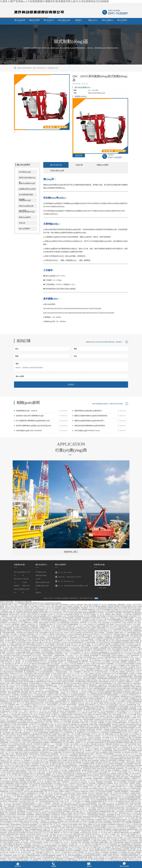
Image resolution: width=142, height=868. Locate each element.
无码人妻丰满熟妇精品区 (42, 777)
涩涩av (115, 749)
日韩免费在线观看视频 (81, 857)
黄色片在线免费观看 (124, 749)
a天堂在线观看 (129, 764)
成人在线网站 (75, 744)
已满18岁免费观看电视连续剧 (77, 759)
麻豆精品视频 (132, 633)
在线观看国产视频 (110, 692)
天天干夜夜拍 (59, 790)
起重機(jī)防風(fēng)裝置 (27, 189)
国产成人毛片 (45, 698)
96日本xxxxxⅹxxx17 (8, 854)
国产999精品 (79, 757)
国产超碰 (54, 828)
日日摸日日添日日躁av (12, 665)
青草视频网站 (119, 764)
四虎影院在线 (16, 774)
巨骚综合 (113, 618)
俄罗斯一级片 (6, 646)
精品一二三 (101, 665)
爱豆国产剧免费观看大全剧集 (14, 682)
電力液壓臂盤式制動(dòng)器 (26, 195)
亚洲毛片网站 (17, 818)
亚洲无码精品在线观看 (54, 637)
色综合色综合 (110, 613)
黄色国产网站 (67, 810)
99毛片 (128, 656)
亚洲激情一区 (77, 861)
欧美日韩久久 (107, 785)
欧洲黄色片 (125, 793)
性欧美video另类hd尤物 (60, 719)
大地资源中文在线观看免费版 (20, 857)
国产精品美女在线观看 (87, 698)
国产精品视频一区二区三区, (121, 715)
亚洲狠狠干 (107, 795)
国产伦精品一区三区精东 (75, 657)
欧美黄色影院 (31, 634)
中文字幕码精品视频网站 (49, 846)
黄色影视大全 (102, 677)
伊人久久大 (111, 797)
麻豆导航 (129, 816)
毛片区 (48, 715)
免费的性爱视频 (23, 747)
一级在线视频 (103, 647)
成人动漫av (85, 851)
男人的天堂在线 (83, 838)
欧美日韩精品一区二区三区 (16, 667)
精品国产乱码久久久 (43, 826)
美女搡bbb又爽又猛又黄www (129, 780)
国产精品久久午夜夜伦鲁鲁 (81, 641)
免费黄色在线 (6, 711)
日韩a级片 (77, 606)
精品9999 (76, 813)
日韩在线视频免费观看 (38, 697)
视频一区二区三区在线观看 (15, 657)
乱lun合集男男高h (34, 752)
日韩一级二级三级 (88, 849)
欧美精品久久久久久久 (17, 674)
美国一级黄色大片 (65, 695)
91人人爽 (81, 670)
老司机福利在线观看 (44, 674)
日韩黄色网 (78, 618)
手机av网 (32, 711)
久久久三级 (52, 628)
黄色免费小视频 (128, 742)
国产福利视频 (85, 706)
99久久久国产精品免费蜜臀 (130, 646)
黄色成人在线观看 (32, 780)
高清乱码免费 (31, 834)
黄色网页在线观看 (110, 731)
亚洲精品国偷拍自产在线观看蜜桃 (13, 672)
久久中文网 (10, 829)
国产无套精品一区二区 (47, 854)
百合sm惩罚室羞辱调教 (126, 669)
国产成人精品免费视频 (84, 839)
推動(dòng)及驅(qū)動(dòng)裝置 (26, 207)
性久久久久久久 (83, 611)
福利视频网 (53, 762)
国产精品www (97, 834)
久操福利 (108, 723)
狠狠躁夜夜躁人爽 (19, 831)
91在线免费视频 (111, 708)
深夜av (33, 608)
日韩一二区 (70, 734)
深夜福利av (103, 815)
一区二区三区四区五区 (113, 746)
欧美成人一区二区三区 (30, 756)
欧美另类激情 (61, 849)
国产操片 (57, 795)
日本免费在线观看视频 (43, 831)
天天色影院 (38, 654)
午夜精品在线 (5, 636)
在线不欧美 (7, 656)
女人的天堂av (64, 854)
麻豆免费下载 (104, 728)
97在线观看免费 (75, 649)
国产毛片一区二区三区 (45, 844)
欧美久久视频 (85, 798)
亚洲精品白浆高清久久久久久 (126, 790)
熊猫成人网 (128, 842)
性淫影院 (64, 815)
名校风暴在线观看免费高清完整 (23, 629)
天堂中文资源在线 (109, 806)
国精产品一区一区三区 (86, 749)
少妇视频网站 (77, 672)
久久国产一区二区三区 (32, 790)
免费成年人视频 (110, 615)
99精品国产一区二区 (115, 700)
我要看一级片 (4, 606)
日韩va (63, 651)
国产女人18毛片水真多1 (121, 783)
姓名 (17, 349)
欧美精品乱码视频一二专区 (64, 672)
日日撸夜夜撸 (64, 605)
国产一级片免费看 (28, 654)
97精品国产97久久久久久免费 (76, 636)
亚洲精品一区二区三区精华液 (69, 693)
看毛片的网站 (4, 779)
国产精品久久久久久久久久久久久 (36, 788)
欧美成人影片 (48, 657)
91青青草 (50, 847)
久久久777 (131, 713)
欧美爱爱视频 (63, 621)
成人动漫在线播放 (100, 828)
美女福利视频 (52, 806)
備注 (17, 364)
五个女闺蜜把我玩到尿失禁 (15, 700)
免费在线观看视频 (21, 772)
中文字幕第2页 (22, 793)
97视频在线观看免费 (74, 770)
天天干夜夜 (61, 828)
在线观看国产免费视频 (100, 826)
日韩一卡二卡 (133, 772)
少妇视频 (73, 754)
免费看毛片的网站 (118, 779)
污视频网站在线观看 (89, 764)
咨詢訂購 (86, 156)
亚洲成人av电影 (100, 770)
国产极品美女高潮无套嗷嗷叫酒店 (40, 664)
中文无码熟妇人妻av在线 (10, 733)
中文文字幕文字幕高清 (37, 849)
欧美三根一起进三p (84, 703)
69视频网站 (22, 780)
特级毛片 (26, 649)
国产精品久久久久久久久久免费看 (100, 662)
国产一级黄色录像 (9, 806)
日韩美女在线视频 (60, 738)
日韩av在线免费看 (57, 606)
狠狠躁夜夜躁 (138, 846)
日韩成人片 (85, 687)
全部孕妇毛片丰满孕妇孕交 (53, 729)
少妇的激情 (42, 715)
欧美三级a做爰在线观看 (72, 821)
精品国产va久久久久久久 (80, 810)
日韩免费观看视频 (73, 662)
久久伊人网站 (63, 770)
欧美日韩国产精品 (129, 759)
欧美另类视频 (15, 785)
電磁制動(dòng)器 (25, 200)
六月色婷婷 (69, 813)
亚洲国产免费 (132, 675)
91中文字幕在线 (7, 823)
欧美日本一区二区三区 (18, 769)
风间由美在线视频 (135, 803)
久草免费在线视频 (111, 706)
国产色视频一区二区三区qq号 (120, 610)
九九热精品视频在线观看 (23, 652)
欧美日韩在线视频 (96, 654)
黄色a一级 (48, 764)
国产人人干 (3, 759)
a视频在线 (7, 724)
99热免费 (63, 839)
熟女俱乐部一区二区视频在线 (88, 693)
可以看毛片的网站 (123, 706)
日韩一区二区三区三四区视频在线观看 (81, 746)
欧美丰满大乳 (82, 688)
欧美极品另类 (28, 611)
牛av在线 (7, 764)
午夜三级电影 (42, 693)
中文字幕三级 (102, 838)
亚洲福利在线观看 (18, 821)
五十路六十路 (14, 803)
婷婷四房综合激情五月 (100, 797)
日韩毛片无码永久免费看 (93, 626)
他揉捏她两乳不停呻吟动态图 (91, 618)
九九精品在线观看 (90, 642)
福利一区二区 (65, 639)
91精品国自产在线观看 (61, 726)
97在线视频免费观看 (69, 808)
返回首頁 (18, 866)
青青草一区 (34, 690)
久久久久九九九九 (111, 628)
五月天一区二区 (115, 739)
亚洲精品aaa (34, 669)
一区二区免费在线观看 (65, 687)
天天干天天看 (76, 847)
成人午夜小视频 (133, 820)
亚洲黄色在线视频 (122, 710)
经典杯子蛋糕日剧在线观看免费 (90, 728)
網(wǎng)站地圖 (123, 5)
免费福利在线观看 (6, 716)
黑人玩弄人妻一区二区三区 (73, 644)
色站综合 (65, 838)
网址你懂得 (33, 649)
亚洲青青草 (29, 706)
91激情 (110, 856)
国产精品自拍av (59, 793)
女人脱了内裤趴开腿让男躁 (76, 834)
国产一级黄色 (5, 767)
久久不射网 (41, 701)
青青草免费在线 (91, 669)
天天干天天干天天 (69, 652)
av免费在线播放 (84, 765)
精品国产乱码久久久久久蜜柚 (124, 805)
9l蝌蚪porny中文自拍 (94, 824)
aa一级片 (15, 605)
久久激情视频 (38, 695)
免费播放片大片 (57, 618)
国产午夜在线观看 (23, 693)
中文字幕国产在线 (72, 846)
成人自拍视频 (27, 619)
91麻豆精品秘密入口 (37, 631)
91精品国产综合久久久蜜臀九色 (92, 683)
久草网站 (35, 623)
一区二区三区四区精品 (62, 718)
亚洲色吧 (12, 649)
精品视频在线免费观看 (78, 695)
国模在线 (111, 606)
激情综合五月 (11, 654)
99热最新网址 (60, 780)
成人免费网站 (34, 606)
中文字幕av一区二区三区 (121, 719)
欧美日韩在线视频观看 (40, 616)
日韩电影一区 (124, 644)
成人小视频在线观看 (63, 623)
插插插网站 (85, 608)
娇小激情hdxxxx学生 (68, 757)
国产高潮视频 (48, 669)
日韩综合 (7, 757)
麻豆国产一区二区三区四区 (24, 662)
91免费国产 (88, 751)
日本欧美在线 (75, 623)
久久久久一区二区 (124, 659)
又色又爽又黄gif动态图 (127, 847)
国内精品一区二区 (79, 669)
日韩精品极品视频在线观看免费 (106, 678)
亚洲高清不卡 (123, 721)
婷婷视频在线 (63, 751)
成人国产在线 (62, 659)
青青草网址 (93, 783)
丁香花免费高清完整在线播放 (70, 788)
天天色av (12, 792)
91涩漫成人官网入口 (124, 628)
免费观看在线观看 (41, 682)
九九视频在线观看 (130, 836)
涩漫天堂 (12, 770)
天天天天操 (133, 706)
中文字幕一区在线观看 (22, 685)
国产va (79, 815)
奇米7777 (125, 787)
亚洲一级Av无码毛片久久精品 (24, 713)
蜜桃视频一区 (82, 664)
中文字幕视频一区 (60, 641)
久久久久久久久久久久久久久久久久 (11, 777)
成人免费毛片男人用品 (110, 660)
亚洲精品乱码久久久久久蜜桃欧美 (131, 697)
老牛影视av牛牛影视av (119, 762)
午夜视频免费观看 (45, 626)
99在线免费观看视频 (105, 726)
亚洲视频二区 (122, 656)
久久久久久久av (112, 826)
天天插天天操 (48, 642)
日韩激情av (66, 637)
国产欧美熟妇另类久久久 (29, 774)
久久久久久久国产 (75, 647)
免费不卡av (39, 670)
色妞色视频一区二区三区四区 (10, 847)
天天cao (51, 613)
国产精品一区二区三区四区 (25, 677)
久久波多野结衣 (11, 815)
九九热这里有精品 (56, 631)
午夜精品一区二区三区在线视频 (85, 742)
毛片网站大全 (55, 715)
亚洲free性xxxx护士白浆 (56, 633)
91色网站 (104, 856)
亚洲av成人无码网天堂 (119, 724)
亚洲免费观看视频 (50, 849)
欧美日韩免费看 (94, 846)
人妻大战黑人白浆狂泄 (90, 757)
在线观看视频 (101, 690)
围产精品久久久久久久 (60, 657)
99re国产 (39, 678)
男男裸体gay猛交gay (120, 634)
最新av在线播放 (44, 623)
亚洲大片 (73, 639)
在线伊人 (138, 759)
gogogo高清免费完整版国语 (75, 642)
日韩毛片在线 (12, 811)
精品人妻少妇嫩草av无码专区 (95, 788)
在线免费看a (118, 613)
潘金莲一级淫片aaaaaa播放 (35, 642)
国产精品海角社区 (107, 634)
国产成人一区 (21, 729)
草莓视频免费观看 (73, 624)
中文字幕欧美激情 (97, 844)
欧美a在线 (127, 718)
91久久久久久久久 (128, 733)
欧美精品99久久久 (31, 779)
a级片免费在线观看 (7, 703)
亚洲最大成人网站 (113, 747)
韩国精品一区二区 (126, 711)
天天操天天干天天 (82, 859)
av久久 (139, 692)
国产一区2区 (109, 788)
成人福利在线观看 (48, 795)
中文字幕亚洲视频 (66, 721)
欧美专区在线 (11, 772)
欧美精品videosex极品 (54, 682)
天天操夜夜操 (87, 769)
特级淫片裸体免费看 (115, 752)
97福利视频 (53, 798)
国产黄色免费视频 (129, 664)
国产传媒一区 (15, 634)
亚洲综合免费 (69, 615)
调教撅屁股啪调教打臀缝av (108, 811)
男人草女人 (93, 836)
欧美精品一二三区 (131, 716)
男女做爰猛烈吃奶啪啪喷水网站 (115, 808)
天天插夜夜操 (112, 687)
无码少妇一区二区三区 (38, 665)
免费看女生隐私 (54, 733)
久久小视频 (93, 841)
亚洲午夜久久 (36, 651)
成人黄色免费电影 (56, 826)
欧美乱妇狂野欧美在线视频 (33, 751)
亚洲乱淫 (54, 716)
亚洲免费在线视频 (97, 801)
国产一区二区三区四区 (27, 731)
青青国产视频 (93, 724)
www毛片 (40, 710)
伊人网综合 (129, 806)
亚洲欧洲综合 (137, 615)
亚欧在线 (26, 842)
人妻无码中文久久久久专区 (18, 742)
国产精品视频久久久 (63, 649)
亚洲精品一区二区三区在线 (96, 692)
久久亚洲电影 (23, 721)
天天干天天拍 (66, 631)
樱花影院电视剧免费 (89, 613)
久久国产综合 (14, 636)
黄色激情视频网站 (39, 610)
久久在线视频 (114, 728)
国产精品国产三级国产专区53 (98, 621)
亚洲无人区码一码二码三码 (41, 741)
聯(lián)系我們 (124, 866)
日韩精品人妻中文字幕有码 (64, 626)
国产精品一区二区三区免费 (11, 731)
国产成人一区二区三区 (61, 756)
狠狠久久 (16, 762)
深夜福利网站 (60, 859)
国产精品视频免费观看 (114, 619)
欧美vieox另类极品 (45, 828)
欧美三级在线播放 (11, 813)
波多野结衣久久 (62, 806)
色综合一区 (101, 847)
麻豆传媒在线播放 (116, 646)
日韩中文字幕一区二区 (7, 685)
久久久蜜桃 (86, 619)
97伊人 (29, 742)
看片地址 (134, 741)
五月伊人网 (73, 664)
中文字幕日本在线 (16, 610)
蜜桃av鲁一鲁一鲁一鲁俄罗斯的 (116, 738)
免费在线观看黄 (135, 641)
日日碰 (43, 851)
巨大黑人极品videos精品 (35, 708)
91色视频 (128, 701)
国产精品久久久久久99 (40, 662)
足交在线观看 (37, 859)
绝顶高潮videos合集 (77, 779)
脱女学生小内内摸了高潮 (36, 692)
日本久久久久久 (64, 754)
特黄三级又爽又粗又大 (116, 685)
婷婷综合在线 (54, 751)
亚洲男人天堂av (61, 628)
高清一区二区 (84, 811)
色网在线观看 (125, 636)
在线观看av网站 (43, 659)
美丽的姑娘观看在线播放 (61, 647)
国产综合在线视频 (131, 744)
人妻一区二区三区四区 (109, 710)
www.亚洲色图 (52, 711)
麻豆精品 (100, 769)
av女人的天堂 (119, 664)
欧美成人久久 (58, 857)
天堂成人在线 (92, 690)
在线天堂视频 (94, 842)
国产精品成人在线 (58, 805)
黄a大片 (84, 815)
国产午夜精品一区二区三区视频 (119, 698)
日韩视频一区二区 (127, 770)
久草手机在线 (50, 765)
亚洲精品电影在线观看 (31, 647)
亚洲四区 (6, 649)
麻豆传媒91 (76, 721)
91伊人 (89, 664)
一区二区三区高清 (9, 626)
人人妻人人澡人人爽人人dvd (122, 788)
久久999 (98, 629)
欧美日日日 (6, 610)
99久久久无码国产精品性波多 (43, 713)
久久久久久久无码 (131, 637)
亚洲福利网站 (16, 624)
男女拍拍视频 (102, 713)
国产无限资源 (101, 708)
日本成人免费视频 (6, 800)
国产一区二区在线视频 (53, 610)
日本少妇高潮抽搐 (83, 724)
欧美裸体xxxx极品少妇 (18, 646)
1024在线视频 (62, 846)
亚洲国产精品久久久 (121, 633)
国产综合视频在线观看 (115, 647)
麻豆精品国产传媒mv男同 (13, 618)
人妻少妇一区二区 (104, 857)
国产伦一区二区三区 (109, 801)
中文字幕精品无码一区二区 (84, 697)
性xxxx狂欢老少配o (56, 677)
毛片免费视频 (86, 801)
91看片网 (8, 624)
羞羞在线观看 (122, 626)
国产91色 (108, 721)
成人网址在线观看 (21, 641)
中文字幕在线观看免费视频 (131, 693)
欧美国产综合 (107, 762)
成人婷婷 (72, 844)
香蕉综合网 (99, 762)
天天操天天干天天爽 (48, 859)
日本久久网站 (62, 705)
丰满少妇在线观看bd (106, 775)
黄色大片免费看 (63, 760)
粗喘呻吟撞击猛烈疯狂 (34, 856)
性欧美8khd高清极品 (110, 703)
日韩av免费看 (11, 631)
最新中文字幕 (93, 713)
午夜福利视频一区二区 (89, 734)
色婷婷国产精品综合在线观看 (104, 719)
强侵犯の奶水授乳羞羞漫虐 (8, 723)
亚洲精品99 (81, 733)
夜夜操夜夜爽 (102, 608)
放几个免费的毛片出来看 (51, 695)
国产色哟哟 (121, 701)
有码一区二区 (88, 777)
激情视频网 (119, 742)
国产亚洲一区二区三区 (22, 664)
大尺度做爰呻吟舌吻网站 (120, 723)
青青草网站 (28, 844)
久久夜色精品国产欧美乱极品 (92, 856)
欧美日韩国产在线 (119, 775)
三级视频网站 (108, 637)
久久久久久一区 (112, 803)
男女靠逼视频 (111, 611)
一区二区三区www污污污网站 (62, 723)
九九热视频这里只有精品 (120, 726)
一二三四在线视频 (57, 744)
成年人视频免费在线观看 (134, 634)
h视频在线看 (137, 683)
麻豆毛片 (11, 637)
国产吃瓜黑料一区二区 (90, 818)
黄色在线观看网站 (119, 637)
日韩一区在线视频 (80, 685)
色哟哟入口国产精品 (95, 674)
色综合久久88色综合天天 (72, 780)
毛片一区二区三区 (60, 685)
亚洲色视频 (66, 811)
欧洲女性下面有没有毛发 (86, 829)
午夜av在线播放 (80, 716)
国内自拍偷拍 (131, 762)
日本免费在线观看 (26, 656)
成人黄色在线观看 (76, 683)
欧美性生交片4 (71, 839)
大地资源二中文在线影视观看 (69, 610)
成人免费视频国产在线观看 (126, 660)
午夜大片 (73, 633)
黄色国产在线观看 (38, 611)
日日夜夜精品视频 (105, 656)
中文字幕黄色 (32, 747)
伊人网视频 (51, 634)
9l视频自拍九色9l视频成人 (43, 815)
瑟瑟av (44, 654)
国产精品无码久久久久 (76, 678)
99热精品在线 (68, 731)
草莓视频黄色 (56, 639)
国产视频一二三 (57, 747)
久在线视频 (117, 636)
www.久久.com (7, 780)
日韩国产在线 (131, 851)
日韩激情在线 (34, 626)
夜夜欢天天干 (17, 856)
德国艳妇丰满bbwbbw (78, 701)
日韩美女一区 (89, 800)
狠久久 (54, 708)
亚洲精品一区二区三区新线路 (26, 736)
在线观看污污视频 (9, 728)
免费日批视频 (83, 756)
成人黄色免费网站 (63, 749)
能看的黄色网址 (34, 754)
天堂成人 (67, 633)
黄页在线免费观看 (70, 711)
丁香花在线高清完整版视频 (75, 616)
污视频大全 (28, 764)
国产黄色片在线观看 (62, 678)
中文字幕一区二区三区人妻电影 (34, 657)
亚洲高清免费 (102, 774)
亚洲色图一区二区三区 (90, 787)
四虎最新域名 (8, 856)
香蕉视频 (122, 680)
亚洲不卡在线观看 (8, 846)
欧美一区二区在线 (132, 813)
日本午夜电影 (74, 749)
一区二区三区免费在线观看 (116, 621)
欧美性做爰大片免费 (31, 674)
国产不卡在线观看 (33, 621)
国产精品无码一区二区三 (42, 677)
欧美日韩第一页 (136, 752)
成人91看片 (94, 723)
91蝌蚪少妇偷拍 (18, 647)
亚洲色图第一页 (86, 660)
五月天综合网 (18, 756)
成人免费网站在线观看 (8, 808)
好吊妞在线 (40, 675)
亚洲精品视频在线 (16, 824)
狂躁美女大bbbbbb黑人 (120, 751)
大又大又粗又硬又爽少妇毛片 (45, 728)
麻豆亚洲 (112, 820)
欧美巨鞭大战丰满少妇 (27, 836)
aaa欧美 (124, 623)
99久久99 (84, 690)
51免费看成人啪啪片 (53, 693)
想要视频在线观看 (47, 619)
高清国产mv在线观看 (112, 644)
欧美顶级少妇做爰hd (46, 688)
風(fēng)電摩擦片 (25, 229)
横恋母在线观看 (72, 705)
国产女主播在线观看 (109, 769)
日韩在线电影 (129, 811)
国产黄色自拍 (131, 672)
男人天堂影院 (44, 613)
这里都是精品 (93, 611)
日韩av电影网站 (36, 749)
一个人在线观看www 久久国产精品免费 (56, 690)
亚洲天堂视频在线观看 (121, 616)
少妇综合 (114, 656)
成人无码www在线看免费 (45, 779)
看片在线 (5, 811)
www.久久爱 (83, 624)
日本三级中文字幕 (49, 608)
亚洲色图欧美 (108, 749)
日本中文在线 (127, 624)
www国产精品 (83, 760)
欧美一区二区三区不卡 (76, 677)
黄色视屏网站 (108, 829)
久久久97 (99, 718)
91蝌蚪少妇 (9, 710)
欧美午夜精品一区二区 (103, 861)
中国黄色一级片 (107, 715)
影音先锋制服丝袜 (92, 682)
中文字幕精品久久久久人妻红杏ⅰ (80, 654)
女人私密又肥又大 (73, 621)
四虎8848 (90, 775)
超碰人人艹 (74, 797)
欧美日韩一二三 (128, 831)
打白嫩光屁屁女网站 (67, 715)
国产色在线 (30, 833)
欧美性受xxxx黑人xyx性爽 (114, 838)
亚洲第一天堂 (130, 680)
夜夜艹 (134, 692)
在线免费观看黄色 (110, 777)
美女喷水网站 (90, 828)
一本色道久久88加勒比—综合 (96, 738)
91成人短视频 (103, 772)
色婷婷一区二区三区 (112, 665)
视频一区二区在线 (56, 787)
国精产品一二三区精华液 (35, 721)
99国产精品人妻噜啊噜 (89, 718)
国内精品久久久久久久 (118, 795)
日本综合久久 (105, 618)
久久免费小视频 (100, 641)
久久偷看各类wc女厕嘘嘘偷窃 (99, 652)
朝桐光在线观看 (46, 839)
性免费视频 (18, 828)
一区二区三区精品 (130, 818)
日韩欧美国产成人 (81, 741)
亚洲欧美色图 (119, 718)
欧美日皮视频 (35, 762)
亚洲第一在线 (35, 854)
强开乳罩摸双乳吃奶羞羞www (28, 803)
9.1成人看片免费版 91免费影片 (126, 618)
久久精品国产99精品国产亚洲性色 (105, 639)
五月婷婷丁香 (18, 842)
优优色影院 (43, 754)
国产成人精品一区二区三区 (109, 701)
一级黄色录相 (56, 803)
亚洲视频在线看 (132, 705)
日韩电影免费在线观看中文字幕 (49, 801)
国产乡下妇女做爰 (14, 861)
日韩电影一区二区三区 (46, 793)
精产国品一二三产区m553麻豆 (90, 780)
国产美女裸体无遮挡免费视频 (31, 618)
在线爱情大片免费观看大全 (126, 682)
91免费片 (131, 787)
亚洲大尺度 (64, 759)
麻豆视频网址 (133, 736)
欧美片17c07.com (77, 675)
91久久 (38, 851)
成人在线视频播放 (53, 754)
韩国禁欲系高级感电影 (100, 649)
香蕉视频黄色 (114, 852)
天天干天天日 (80, 639)
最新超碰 (87, 656)
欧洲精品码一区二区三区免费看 (48, 687)
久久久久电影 (4, 698)
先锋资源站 (4, 692)
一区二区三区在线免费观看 (31, 637)
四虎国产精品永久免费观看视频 (75, 828)
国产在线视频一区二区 (7, 787)
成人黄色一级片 (56, 782)
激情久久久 (136, 769)
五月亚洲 (69, 641)
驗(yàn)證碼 (20, 376)
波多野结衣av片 (112, 713)
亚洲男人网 (19, 613)
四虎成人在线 (94, 798)
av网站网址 (20, 751)
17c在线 (50, 660)
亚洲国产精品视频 (115, 846)
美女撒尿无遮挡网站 (117, 690)
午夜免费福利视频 (122, 731)
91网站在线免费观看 (68, 772)
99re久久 (58, 852)
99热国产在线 (53, 769)
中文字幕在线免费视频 (66, 669)
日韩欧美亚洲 (122, 816)
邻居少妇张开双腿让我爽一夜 (68, 739)
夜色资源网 (138, 785)
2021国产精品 (114, 680)
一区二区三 (6, 803)
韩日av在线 (114, 626)
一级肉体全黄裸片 (47, 656)
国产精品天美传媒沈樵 (31, 687)
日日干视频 (43, 824)
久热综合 (32, 820)
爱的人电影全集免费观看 (31, 613)
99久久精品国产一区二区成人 (60, 664)
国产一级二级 (84, 606)
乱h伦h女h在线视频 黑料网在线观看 (130, 798)
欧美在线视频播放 (116, 642)
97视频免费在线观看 (52, 665)
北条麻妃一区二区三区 (97, 615)
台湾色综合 (110, 616)
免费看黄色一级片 (55, 698)
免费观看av (127, 779)
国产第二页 (111, 851)
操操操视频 (124, 854)
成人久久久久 (62, 769)
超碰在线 (55, 764)
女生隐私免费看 (122, 713)
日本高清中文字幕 (108, 718)
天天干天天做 (78, 719)
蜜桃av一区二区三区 (103, 787)
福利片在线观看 (127, 629)
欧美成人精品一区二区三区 (90, 644)
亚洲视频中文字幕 (124, 665)
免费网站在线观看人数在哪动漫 (67, 629)
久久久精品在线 (124, 747)
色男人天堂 (47, 710)
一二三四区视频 (23, 605)
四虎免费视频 (23, 621)
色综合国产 (65, 844)
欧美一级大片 (71, 741)
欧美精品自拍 (27, 697)
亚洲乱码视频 (8, 844)
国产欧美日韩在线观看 (44, 639)
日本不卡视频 (85, 836)
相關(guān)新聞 (102, 165)
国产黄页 (34, 615)
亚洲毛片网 (38, 833)
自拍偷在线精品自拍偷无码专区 (35, 703)
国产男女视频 (66, 779)
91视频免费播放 (91, 708)
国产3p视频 (10, 756)
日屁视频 (47, 820)
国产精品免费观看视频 (105, 693)
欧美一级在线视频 (84, 842)
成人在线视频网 (14, 698)
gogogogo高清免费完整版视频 (92, 816)
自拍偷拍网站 (7, 678)
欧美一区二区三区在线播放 (76, 806)
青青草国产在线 (134, 703)
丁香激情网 (117, 792)
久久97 (83, 747)
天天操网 (97, 701)
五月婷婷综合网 (128, 685)
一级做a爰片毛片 (103, 685)
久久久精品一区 (108, 636)
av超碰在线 (18, 644)
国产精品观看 (22, 678)
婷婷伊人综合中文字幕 (7, 828)
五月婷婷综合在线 (86, 833)
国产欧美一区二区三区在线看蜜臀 (111, 629)
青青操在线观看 (7, 628)
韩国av (73, 631)
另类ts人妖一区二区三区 (49, 629)
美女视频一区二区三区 (116, 670)
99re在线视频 (83, 610)
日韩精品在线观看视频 (11, 788)
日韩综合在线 (135, 665)
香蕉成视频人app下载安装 (121, 651)
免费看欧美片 (92, 610)
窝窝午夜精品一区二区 (112, 734)
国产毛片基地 (138, 806)
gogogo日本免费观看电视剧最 (107, 657)
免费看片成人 (39, 820)
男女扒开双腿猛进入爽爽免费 (98, 606)
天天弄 (53, 626)
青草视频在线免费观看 (45, 647)
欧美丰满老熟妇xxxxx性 (109, 683)
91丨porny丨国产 (78, 656)
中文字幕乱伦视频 (61, 728)
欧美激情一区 (78, 615)
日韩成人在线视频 (33, 641)
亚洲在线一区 (14, 839)
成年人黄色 (121, 767)
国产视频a (79, 818)
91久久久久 (70, 674)
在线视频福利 (8, 629)
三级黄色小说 (66, 698)
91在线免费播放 (73, 756)
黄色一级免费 (92, 628)
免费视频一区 (73, 838)
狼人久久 (121, 654)
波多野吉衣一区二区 (15, 697)
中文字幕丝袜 (26, 631)
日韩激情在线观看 (93, 815)
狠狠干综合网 (83, 824)
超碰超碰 (68, 777)
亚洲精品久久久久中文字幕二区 (32, 775)
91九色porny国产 (16, 726)
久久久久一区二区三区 (46, 757)
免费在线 (20, 797)
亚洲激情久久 (28, 760)
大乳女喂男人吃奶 (21, 633)
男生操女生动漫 (14, 615)
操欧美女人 (83, 813)
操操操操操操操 (47, 808)
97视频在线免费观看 (57, 683)
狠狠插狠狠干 (120, 769)
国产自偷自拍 (31, 678)
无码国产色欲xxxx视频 (46, 726)
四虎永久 (110, 688)
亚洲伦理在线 (68, 774)
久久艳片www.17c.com (104, 756)
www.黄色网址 (88, 779)
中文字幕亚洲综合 (20, 718)
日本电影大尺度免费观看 (49, 736)
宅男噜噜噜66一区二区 (102, 698)
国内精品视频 (21, 815)
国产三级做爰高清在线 (85, 797)
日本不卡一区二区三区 (84, 711)
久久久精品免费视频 (124, 844)
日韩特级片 (79, 710)
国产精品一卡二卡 (53, 700)
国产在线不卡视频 (112, 831)
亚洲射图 (107, 729)
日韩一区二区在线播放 (37, 680)
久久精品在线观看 (34, 683)
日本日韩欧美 (25, 701)
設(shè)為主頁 (113, 5)
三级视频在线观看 (59, 656)
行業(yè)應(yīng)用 (57, 171)
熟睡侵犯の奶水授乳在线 (74, 816)
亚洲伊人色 (45, 751)
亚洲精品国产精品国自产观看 (101, 675)
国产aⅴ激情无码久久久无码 (73, 764)
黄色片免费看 (21, 813)
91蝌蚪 (98, 669)
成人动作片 (46, 678)
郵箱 (17, 356)
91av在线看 (129, 769)
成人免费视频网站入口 (31, 672)
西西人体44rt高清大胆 (60, 660)
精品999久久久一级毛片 (127, 785)
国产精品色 (88, 834)
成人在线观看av (106, 765)
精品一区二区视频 (95, 765)
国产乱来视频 (133, 710)
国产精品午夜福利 (135, 757)
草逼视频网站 (67, 767)
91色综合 (21, 675)
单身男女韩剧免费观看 (122, 641)
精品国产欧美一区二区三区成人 (30, 823)
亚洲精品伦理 (56, 815)
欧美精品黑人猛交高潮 (129, 857)
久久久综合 (115, 785)
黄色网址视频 (101, 628)
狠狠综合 (61, 764)
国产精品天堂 (71, 628)
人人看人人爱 (76, 706)
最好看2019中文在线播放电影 (131, 700)
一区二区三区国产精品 (101, 759)
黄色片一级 (13, 820)
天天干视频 (98, 785)
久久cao (83, 803)
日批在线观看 (60, 644)
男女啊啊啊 (63, 700)
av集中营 (47, 631)
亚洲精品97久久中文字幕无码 (63, 670)
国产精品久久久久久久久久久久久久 (125, 652)
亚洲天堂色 (7, 726)
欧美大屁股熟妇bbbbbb (119, 649)
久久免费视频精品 (70, 859)
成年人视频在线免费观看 (42, 816)
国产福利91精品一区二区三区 (103, 651)
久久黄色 (33, 705)
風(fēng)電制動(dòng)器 (27, 212)
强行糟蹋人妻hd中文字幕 (129, 608)
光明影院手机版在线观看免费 (35, 729)
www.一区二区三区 (82, 790)
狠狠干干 (106, 820)
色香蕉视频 (135, 688)
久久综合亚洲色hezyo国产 (24, 806)
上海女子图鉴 (115, 662)
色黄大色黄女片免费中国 (8, 613)
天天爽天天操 (106, 674)
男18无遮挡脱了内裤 (69, 752)
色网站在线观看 (47, 719)
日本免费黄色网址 (41, 800)
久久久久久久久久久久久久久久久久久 (51, 706)
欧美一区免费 (84, 721)
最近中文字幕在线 (130, 767)
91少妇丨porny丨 (134, 657)
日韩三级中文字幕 (11, 736)
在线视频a (46, 742)
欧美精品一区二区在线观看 (41, 798)
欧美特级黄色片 (79, 715)
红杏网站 (48, 782)
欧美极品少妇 (99, 670)
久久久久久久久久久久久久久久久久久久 (74, 823)
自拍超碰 (18, 728)
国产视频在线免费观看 (111, 695)
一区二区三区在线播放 (120, 782)
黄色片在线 (117, 608)
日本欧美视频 (58, 652)
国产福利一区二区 (57, 710)
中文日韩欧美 (129, 654)
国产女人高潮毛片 (9, 651)
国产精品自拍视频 (126, 606)
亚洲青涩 (36, 706)
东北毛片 (72, 726)
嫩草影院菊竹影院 (29, 670)
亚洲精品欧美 (92, 838)
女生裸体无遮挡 (10, 641)
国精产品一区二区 (121, 639)
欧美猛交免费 (80, 752)
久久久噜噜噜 (36, 839)
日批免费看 (126, 849)
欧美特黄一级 (132, 623)
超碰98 (10, 818)
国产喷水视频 (15, 782)
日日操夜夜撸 (34, 739)
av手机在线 (135, 824)
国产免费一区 (67, 847)
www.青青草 (57, 779)
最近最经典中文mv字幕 (97, 659)
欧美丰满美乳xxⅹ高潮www (32, 821)
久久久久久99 (106, 736)
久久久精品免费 (127, 823)
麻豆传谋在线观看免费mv (70, 765)
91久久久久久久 (42, 705)
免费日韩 (14, 678)
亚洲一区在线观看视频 (117, 842)
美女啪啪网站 (74, 637)
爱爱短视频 (104, 767)
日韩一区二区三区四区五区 (46, 780)
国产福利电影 (34, 785)
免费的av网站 (41, 747)
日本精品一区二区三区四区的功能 (40, 787)
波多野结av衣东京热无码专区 (125, 611)
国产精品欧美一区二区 (92, 716)
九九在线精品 (17, 741)
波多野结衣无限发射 (22, 683)
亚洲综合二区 (94, 792)
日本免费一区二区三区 (99, 605)
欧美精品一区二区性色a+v (63, 800)
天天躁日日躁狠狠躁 (97, 637)
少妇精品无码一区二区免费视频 (37, 624)
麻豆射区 (79, 769)
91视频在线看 (28, 719)
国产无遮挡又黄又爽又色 (46, 785)
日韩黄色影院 (32, 826)
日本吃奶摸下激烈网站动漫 (87, 729)
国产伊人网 (127, 756)
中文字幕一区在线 (25, 615)
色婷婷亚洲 (49, 851)
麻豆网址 (15, 780)
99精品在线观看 (52, 705)
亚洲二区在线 (33, 693)
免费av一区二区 (48, 829)
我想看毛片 (23, 834)
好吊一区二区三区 (19, 703)
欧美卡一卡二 (92, 756)
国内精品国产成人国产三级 (104, 793)
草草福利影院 (101, 808)
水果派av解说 (12, 677)
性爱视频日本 (134, 698)
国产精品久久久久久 (21, 708)
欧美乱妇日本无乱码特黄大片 (92, 634)
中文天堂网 (130, 729)
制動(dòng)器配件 (25, 217)
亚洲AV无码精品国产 (25, 733)
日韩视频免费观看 (24, 669)
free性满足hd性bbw (130, 670)
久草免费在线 (16, 739)
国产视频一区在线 (136, 715)
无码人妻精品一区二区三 (61, 783)
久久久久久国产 (97, 646)
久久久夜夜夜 (78, 849)
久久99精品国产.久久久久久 (11, 836)
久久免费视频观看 (77, 777)
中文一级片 (38, 795)
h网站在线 (33, 701)
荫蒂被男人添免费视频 (108, 824)
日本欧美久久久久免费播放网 (96, 624)
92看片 (109, 649)
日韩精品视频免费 (110, 790)
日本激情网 (120, 811)
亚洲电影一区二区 (62, 856)
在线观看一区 (19, 846)
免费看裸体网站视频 (32, 810)
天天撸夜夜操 (16, 695)
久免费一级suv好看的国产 (24, 651)
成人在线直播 (126, 752)
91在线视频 (97, 667)
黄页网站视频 (126, 688)
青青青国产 (100, 729)
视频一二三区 (18, 619)
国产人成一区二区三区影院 (131, 861)
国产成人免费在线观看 (90, 677)
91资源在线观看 (27, 741)
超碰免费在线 (135, 656)
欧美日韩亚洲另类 (103, 672)
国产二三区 (77, 747)
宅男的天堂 (107, 642)
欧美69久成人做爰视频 (70, 724)
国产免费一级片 (84, 662)
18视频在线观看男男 (56, 742)
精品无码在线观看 (69, 680)
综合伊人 (70, 719)
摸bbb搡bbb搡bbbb (18, 844)
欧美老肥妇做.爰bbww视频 (131, 642)
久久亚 (134, 624)
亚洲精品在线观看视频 (119, 829)
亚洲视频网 (55, 621)
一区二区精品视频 (37, 852)
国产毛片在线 (117, 688)
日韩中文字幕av (73, 729)
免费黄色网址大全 (116, 857)
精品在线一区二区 (75, 690)
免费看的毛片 (43, 628)
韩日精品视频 (27, 828)
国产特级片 (4, 693)
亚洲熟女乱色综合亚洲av (124, 692)
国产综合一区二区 (45, 606)
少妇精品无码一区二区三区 (29, 715)
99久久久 (85, 795)
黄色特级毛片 (96, 711)
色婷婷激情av (22, 659)
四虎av (83, 820)
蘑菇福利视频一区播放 (21, 829)
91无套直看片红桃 (6, 605)
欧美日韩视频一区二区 (91, 657)
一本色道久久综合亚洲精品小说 (72, 787)
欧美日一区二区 (6, 752)
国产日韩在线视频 (8, 708)
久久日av (111, 652)
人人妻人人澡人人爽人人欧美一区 (38, 772)
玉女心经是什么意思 (25, 801)
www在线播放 (84, 621)
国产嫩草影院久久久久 (60, 619)
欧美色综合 (126, 647)
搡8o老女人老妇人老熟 (85, 605)
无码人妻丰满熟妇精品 (68, 697)
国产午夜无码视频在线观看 (76, 700)
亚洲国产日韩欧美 (65, 792)
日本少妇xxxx (117, 823)
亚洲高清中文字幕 (81, 628)
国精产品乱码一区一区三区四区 (130, 734)
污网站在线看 (105, 667)
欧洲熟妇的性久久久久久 (123, 824)
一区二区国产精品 (76, 801)
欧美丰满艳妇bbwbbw (106, 631)
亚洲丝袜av (98, 736)
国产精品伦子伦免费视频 (47, 667)
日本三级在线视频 (104, 623)
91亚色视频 (13, 729)
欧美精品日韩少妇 (19, 738)
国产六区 (10, 760)
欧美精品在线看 (115, 729)
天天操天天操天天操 (17, 608)
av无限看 (132, 793)
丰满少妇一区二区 (81, 772)
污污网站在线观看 (79, 651)
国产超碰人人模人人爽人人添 (100, 680)
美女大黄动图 (134, 636)
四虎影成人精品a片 (122, 820)
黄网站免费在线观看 (52, 841)
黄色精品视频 (34, 723)
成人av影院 (107, 839)
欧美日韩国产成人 (43, 769)
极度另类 (102, 644)
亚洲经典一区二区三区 (85, 852)
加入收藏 (106, 5)
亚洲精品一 (43, 637)
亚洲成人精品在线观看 (42, 836)
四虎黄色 (23, 634)
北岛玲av (129, 605)
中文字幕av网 (71, 818)
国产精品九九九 (10, 662)
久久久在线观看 (68, 820)
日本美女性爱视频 (70, 790)
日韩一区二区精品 (41, 634)
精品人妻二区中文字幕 (70, 611)
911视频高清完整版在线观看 (121, 833)
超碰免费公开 (57, 838)
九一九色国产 (57, 688)
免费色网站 (102, 723)
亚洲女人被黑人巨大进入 (8, 754)
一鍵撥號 (53, 866)
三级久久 (41, 690)
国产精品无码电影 (45, 818)
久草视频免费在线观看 (58, 777)
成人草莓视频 (34, 861)
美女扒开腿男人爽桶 (73, 728)
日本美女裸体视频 (121, 851)
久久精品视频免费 (32, 659)
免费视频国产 (47, 708)
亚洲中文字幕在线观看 (22, 626)
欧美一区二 (72, 854)
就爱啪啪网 (70, 685)
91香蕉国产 (115, 721)
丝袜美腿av (61, 821)
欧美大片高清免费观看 (25, 616)
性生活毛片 (138, 669)
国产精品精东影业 (25, 762)
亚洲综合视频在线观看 (85, 739)
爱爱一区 (63, 829)
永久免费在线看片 (57, 831)
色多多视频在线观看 (9, 633)
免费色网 (110, 608)
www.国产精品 (128, 615)
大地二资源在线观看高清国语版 (76, 708)
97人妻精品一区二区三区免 (94, 636)
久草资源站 (10, 798)
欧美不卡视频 (23, 752)
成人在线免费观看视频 (100, 800)
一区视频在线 (4, 611)
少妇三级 (49, 747)
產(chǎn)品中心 (42, 68)
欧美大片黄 (51, 800)
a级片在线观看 (60, 667)
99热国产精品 (112, 767)
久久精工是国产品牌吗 (16, 606)
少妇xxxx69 (119, 624)
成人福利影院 (110, 764)
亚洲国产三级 (72, 815)
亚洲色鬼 (70, 660)
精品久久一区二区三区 (135, 746)
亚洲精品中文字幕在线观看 (108, 760)
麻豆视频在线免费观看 (73, 836)
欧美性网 (32, 685)
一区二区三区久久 (65, 692)
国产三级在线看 (49, 738)
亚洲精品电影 (35, 765)
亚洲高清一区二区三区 (82, 652)
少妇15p (35, 844)
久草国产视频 (75, 811)
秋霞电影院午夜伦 (76, 718)
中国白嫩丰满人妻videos (98, 744)
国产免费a (78, 734)
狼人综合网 (19, 649)
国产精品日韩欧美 (99, 746)
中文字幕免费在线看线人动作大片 (65, 785)
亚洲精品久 (56, 721)
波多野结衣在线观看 (73, 659)
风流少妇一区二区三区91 (18, 757)
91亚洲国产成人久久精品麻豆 (85, 785)
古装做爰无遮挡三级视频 (73, 667)
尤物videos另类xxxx (78, 800)
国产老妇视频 (108, 823)
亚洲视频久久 (133, 828)
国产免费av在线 (100, 764)
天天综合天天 (56, 844)
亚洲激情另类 (132, 662)
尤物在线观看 (92, 810)
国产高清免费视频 (22, 734)
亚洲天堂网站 (127, 613)
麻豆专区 (67, 683)
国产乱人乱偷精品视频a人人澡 (57, 616)
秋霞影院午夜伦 (11, 751)
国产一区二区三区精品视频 (15, 719)
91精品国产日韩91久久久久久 (129, 839)
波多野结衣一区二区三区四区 (89, 623)
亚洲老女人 (99, 854)
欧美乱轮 (5, 861)
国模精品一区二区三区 (105, 836)
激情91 (120, 831)
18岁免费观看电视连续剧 (47, 790)
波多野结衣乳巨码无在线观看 (17, 833)
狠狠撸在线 (121, 826)
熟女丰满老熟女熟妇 (55, 772)
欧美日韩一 (58, 757)
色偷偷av (114, 834)
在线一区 (100, 839)
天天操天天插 (19, 688)
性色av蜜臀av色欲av (25, 636)
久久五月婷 (69, 656)
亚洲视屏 (117, 606)
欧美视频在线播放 (31, 769)
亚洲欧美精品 (41, 774)
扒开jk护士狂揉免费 (40, 813)
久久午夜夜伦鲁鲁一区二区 (76, 751)
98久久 (57, 854)
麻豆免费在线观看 (68, 618)
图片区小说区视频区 (11, 669)
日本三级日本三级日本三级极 (21, 765)
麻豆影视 (8, 608)
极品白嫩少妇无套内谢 (95, 795)
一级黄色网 (81, 705)
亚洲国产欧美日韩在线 (120, 841)
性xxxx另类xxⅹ (45, 683)
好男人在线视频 (74, 833)
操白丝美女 (35, 828)
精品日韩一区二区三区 (90, 774)
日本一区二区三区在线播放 (119, 675)
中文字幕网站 (9, 718)
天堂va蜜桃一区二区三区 (58, 816)
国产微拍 (138, 611)
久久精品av (96, 852)
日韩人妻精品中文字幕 (29, 728)
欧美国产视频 (45, 762)
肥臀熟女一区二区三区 (46, 810)
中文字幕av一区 (18, 760)
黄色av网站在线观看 (90, 678)
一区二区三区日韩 (47, 838)
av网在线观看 (129, 810)
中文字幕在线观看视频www (47, 672)
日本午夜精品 (110, 624)
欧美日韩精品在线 (114, 780)
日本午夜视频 (94, 647)
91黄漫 (137, 682)
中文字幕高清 (11, 652)
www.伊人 (77, 674)
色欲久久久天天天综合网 (121, 631)
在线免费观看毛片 (28, 777)
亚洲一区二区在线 (15, 660)
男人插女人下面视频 (85, 646)
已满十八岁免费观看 (45, 803)
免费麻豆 (65, 729)
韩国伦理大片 (36, 619)
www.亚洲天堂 (123, 695)
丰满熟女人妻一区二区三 (62, 842)
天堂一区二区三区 (93, 741)
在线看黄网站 (133, 854)
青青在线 (110, 716)
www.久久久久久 (57, 808)
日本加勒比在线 (112, 605)
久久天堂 (83, 788)
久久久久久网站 (85, 744)
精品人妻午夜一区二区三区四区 (49, 770)
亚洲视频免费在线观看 (22, 787)
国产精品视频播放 (29, 682)
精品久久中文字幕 (13, 759)
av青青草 (78, 803)
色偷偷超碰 (58, 608)
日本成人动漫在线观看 (75, 634)
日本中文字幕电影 (43, 649)
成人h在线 (99, 642)
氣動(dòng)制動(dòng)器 (27, 183)
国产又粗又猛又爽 (86, 649)
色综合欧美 (37, 783)
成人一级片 (85, 674)
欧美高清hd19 (43, 660)
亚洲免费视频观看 (12, 721)
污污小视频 (93, 847)
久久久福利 (77, 660)
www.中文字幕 (89, 733)
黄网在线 (116, 669)
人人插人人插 (19, 798)
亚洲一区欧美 (11, 683)
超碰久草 (27, 606)
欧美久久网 (131, 639)
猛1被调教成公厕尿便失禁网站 (90, 767)
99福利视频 (50, 654)
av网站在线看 (30, 816)
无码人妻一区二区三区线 (36, 605)
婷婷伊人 (13, 734)
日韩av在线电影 (90, 629)
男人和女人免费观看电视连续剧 (96, 688)
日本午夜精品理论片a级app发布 (121, 741)
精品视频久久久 (46, 744)
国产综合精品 (47, 734)
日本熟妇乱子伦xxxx (38, 764)
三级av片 (38, 736)
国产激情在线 (56, 839)
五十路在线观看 (89, 670)
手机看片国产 (55, 605)
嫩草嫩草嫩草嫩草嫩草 (32, 667)
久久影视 (132, 674)
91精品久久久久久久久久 (38, 841)
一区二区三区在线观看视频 (29, 660)
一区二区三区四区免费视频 (8, 793)
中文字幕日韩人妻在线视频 (19, 724)
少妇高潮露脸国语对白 (36, 829)
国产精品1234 (61, 836)
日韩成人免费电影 (95, 851)
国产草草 (65, 677)
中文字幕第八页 (102, 818)
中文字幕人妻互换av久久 (69, 688)
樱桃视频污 (109, 744)
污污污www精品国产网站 (96, 790)
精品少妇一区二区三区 (99, 831)
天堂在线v (67, 744)
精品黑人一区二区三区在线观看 (110, 697)
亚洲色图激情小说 (77, 665)
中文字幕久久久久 (17, 711)
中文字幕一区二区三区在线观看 (125, 797)
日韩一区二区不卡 (65, 841)
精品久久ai (97, 733)
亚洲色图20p (77, 687)
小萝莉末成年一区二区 (89, 672)
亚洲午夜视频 (85, 647)
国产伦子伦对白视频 (121, 859)
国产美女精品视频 (42, 759)
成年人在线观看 (100, 633)
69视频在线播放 (98, 779)
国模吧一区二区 (93, 857)
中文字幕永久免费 (107, 669)
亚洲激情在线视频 (116, 849)
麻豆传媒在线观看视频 (52, 692)
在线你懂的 (23, 782)
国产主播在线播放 (30, 675)
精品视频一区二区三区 (7, 775)
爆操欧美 (137, 770)
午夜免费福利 (12, 746)
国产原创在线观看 (136, 610)
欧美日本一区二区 (123, 703)
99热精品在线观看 (88, 719)
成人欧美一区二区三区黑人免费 (57, 624)
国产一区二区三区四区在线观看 (118, 772)
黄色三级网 (18, 775)
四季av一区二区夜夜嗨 (23, 705)
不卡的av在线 (13, 616)
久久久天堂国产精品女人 (98, 706)
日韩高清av (96, 697)
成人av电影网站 (50, 701)
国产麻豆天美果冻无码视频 (97, 859)
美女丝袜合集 (22, 642)
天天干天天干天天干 (122, 828)
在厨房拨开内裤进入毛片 (31, 688)
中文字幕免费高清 (91, 685)
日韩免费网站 (25, 861)
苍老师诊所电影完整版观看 (127, 728)
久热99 (73, 710)
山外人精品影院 (68, 606)
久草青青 (134, 718)
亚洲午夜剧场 (12, 693)
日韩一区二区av (27, 726)
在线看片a (103, 716)
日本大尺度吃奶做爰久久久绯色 (110, 711)
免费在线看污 (122, 605)
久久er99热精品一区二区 (15, 623)
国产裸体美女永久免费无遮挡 (30, 628)
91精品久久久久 (130, 760)
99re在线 (94, 839)
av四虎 (108, 690)
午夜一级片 (138, 721)
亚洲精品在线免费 (116, 787)
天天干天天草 (37, 808)
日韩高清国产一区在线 (60, 642)
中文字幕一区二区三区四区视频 (56, 636)
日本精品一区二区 (48, 842)
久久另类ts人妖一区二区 (40, 760)
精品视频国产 (34, 824)
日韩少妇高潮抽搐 (57, 811)
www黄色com (73, 605)
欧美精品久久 (36, 716)
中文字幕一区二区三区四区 (55, 615)
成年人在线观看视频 (14, 692)
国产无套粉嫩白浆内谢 (35, 734)
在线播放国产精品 (124, 803)
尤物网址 (23, 624)
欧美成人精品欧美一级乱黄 (24, 770)
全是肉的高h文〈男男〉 (62, 654)
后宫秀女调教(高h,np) (46, 752)
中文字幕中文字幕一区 (68, 803)
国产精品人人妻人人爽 (45, 723)
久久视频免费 (89, 639)
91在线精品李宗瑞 (47, 651)
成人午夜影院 (88, 715)
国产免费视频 (111, 742)
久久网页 (129, 738)
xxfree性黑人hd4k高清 (17, 764)
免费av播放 (138, 765)
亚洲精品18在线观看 (68, 682)
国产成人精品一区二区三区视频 (86, 808)
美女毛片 (9, 741)
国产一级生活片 (122, 834)
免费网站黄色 (28, 623)
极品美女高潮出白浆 (41, 731)
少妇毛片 (131, 644)
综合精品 (47, 605)
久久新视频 (72, 795)
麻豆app (53, 678)
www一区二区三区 (41, 711)
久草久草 (135, 711)
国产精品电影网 (130, 621)
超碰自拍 (28, 831)
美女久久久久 (102, 611)
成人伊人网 (6, 839)
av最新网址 (124, 662)
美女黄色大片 (19, 792)
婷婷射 (94, 769)
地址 (75, 356)
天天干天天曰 (137, 605)
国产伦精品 (70, 736)
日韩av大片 (108, 659)
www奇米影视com (97, 660)
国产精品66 (61, 711)
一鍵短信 (89, 866)
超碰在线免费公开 (34, 698)
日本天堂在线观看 (15, 701)
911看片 (106, 670)
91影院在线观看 (13, 801)
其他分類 (22, 223)
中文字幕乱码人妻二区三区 (28, 759)
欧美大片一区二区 (81, 738)
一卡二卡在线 (127, 838)
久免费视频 (53, 649)
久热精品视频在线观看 (116, 759)
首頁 (34, 68)
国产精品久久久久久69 (36, 746)
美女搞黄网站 (53, 659)
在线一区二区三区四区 (51, 792)
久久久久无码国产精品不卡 (34, 646)
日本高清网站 (105, 852)
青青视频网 (64, 795)
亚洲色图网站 (30, 815)
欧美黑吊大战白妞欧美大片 (112, 854)
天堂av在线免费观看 (47, 652)
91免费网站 (15, 800)
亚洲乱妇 (27, 608)
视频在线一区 (58, 833)
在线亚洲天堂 (58, 675)
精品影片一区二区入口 (39, 636)
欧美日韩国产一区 (72, 829)
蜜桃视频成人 (125, 792)
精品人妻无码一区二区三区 (106, 813)
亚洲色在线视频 (48, 670)
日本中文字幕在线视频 (17, 790)
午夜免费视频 (47, 775)
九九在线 (54, 674)
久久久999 (103, 747)
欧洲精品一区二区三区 (112, 847)
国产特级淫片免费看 (88, 762)
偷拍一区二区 (30, 718)
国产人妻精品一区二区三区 (15, 687)
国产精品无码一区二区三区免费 (64, 613)
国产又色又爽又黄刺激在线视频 (34, 792)
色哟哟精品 (100, 782)
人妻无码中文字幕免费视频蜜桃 (49, 739)
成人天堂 (137, 685)
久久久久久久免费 (45, 621)
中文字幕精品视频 (26, 716)
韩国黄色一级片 (113, 800)
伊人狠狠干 (106, 646)
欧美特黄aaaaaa (10, 664)
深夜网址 (131, 721)
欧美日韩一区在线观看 (53, 697)
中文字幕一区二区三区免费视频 (38, 724)
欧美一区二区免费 (93, 726)
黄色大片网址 (67, 675)
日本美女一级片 (25, 849)
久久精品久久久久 (49, 852)
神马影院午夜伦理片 (35, 811)
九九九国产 (74, 852)
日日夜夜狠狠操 (137, 701)
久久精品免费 (66, 852)
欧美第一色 (80, 854)
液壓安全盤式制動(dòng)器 (27, 178)
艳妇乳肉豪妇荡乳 (81, 726)
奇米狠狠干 (16, 716)
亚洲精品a (19, 654)
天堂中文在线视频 (131, 795)
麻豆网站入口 (13, 747)
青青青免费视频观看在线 (109, 816)
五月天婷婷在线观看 (36, 842)
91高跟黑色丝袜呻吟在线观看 (34, 738)
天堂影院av (119, 615)
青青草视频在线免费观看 (110, 654)
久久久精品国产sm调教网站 (117, 672)
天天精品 (18, 631)
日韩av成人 (123, 705)
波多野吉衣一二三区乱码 (79, 692)
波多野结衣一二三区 (10, 797)
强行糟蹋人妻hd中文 (88, 770)
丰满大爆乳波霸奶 (107, 751)
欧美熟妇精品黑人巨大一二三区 (45, 718)
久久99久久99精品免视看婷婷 (95, 695)
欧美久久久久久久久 (19, 816)
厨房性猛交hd (88, 710)
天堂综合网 (102, 805)
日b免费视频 (121, 760)
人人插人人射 (100, 734)
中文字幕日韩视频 (127, 619)
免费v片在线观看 (8, 619)
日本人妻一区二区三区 (55, 724)
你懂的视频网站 (135, 792)
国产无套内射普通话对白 (59, 818)
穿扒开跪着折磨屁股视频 (27, 800)
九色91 (75, 670)
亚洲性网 (96, 775)
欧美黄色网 (124, 746)
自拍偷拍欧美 (61, 708)
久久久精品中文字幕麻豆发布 (80, 792)
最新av (78, 798)
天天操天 (132, 719)
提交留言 (71, 385)
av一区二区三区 (104, 846)
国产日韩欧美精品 (129, 765)
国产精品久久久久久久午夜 (59, 834)
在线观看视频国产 (92, 803)
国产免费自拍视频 (18, 670)
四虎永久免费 (24, 698)
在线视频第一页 (115, 667)
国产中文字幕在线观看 (110, 844)
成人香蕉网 (81, 629)
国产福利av (53, 623)
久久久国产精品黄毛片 (46, 861)
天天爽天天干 (24, 785)
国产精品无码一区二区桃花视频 (45, 644)
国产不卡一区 (84, 659)
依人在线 (56, 669)
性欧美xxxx (39, 608)
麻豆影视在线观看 (47, 783)
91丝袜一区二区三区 (13, 851)
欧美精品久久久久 (87, 667)
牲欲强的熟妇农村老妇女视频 (85, 754)
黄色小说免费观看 (93, 760)
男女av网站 (16, 628)
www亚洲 (66, 746)
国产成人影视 (37, 656)
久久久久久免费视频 (90, 616)
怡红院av (92, 641)
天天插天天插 (133, 678)
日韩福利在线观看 (41, 700)
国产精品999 (113, 682)
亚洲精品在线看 (28, 797)
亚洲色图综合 (70, 738)
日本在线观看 (132, 726)
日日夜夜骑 (132, 667)
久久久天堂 (74, 782)
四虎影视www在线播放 (59, 713)
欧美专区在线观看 (56, 820)
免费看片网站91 (104, 842)
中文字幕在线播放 (28, 610)
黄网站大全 (76, 826)
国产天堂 (93, 700)
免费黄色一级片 (98, 749)
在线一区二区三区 (6, 670)
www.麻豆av (67, 706)
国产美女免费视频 (81, 775)
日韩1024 (137, 742)
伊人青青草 (69, 849)
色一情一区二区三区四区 (23, 854)
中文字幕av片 (106, 834)
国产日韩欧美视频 (84, 637)
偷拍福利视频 (78, 613)
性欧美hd (78, 795)
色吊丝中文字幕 (26, 852)
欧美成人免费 (62, 674)
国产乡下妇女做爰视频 (104, 610)
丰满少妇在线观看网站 (23, 680)
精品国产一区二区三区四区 (54, 774)
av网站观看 (103, 798)
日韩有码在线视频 (9, 680)
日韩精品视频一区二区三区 (101, 739)
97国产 (26, 820)
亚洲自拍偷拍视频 (37, 742)
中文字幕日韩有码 (135, 774)
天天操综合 (74, 646)
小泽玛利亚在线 (67, 826)
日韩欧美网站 (58, 752)
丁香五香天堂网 (15, 715)
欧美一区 (87, 700)
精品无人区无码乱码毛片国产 (72, 831)
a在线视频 (22, 788)
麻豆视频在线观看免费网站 (24, 808)
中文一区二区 (93, 608)
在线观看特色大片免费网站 (105, 783)
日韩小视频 (25, 692)
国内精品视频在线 (46, 618)
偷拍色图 (27, 690)
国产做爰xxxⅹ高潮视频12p (113, 770)
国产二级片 (26, 841)
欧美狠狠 (138, 664)
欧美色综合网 (19, 690)
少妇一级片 (35, 801)
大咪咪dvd (3, 760)
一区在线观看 (109, 633)
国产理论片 (116, 856)
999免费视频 (110, 664)
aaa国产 (41, 669)
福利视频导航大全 (33, 793)
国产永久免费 (56, 775)
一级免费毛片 (4, 616)
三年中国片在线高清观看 (27, 851)
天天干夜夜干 (100, 613)
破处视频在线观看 (84, 805)
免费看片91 (69, 651)
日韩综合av (33, 857)
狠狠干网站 (53, 836)
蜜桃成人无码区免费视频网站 (72, 608)
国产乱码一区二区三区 (54, 824)
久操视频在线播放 (65, 665)
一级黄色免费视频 (59, 851)
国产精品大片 (37, 629)
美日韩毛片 (90, 759)
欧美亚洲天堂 (17, 710)
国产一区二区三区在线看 (83, 844)
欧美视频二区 (21, 810)
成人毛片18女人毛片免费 (63, 646)
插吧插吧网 (133, 708)
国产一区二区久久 (79, 626)
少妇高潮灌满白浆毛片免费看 (56, 813)
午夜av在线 (7, 785)
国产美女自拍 (126, 801)
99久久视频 (15, 752)
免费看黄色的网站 (133, 829)
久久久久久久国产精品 (92, 752)
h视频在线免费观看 (123, 657)
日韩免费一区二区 (15, 852)
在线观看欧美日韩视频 (90, 665)
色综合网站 (74, 842)
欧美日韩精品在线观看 (18, 639)
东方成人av (71, 716)
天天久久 (57, 829)
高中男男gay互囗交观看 (88, 821)
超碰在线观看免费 (23, 723)
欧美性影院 (26, 824)
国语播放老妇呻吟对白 (29, 805)
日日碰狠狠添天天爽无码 (40, 806)
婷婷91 (136, 810)
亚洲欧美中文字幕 (33, 633)
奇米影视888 (18, 637)
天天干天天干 (57, 847)
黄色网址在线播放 (127, 846)
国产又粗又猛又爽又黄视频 (120, 736)
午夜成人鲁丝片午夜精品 (97, 721)
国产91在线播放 (78, 774)
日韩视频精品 (58, 767)
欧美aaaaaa (36, 726)
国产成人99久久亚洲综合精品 (109, 705)
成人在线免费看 (52, 662)
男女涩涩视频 (102, 616)
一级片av (26, 711)
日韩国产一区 (62, 662)
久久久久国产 (97, 751)
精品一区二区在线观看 (16, 611)
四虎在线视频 (125, 739)
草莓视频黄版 (98, 829)
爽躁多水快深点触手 (123, 777)
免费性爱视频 (62, 716)
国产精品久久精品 (82, 631)
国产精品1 (7, 634)
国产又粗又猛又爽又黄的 (45, 756)
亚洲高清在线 (37, 846)
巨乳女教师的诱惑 (54, 759)
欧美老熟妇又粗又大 (27, 695)
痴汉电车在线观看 (29, 700)
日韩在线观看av (17, 805)
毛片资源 (43, 765)
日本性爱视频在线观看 (135, 751)
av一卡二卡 (16, 823)
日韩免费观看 (28, 846)
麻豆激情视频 (77, 762)
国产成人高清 (110, 641)
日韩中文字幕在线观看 (74, 619)
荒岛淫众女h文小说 (12, 826)
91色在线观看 (36, 652)
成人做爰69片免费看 (97, 703)
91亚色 (34, 831)
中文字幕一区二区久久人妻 (98, 619)
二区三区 (115, 659)
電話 (75, 349)
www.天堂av (4, 747)
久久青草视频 (87, 675)
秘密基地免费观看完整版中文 (12, 841)
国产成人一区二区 (122, 678)
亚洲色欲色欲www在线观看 (94, 820)
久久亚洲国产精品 (116, 623)
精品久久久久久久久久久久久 (54, 611)
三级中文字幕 (13, 621)
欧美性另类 (124, 667)
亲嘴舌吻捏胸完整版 (13, 834)
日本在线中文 (115, 839)
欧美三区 (35, 770)
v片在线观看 (107, 779)
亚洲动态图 (20, 820)
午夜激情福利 (105, 626)
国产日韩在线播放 (69, 742)
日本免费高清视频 (80, 682)
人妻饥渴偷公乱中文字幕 (50, 749)
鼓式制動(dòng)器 (53, 68)
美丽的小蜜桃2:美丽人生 (125, 683)
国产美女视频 (97, 710)
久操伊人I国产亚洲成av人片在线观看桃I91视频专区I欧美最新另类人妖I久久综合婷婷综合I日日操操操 (54, 1)
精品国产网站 (62, 736)
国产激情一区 (89, 651)
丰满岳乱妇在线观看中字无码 (24, 783)
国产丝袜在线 (97, 715)
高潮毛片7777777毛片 (43, 834)
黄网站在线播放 (92, 813)
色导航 (2, 665)
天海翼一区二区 (64, 801)
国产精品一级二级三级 (46, 641)
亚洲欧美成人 (66, 782)
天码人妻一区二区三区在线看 (54, 680)
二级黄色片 (27, 749)
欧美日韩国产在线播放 (106, 792)
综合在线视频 (44, 633)
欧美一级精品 (103, 803)
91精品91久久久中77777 (44, 805)
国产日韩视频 (42, 615)
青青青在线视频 (94, 811)
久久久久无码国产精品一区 (68, 733)
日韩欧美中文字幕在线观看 (70, 824)
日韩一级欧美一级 (118, 836)
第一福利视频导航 (86, 826)
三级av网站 (59, 746)
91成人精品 (86, 615)
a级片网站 (58, 765)
